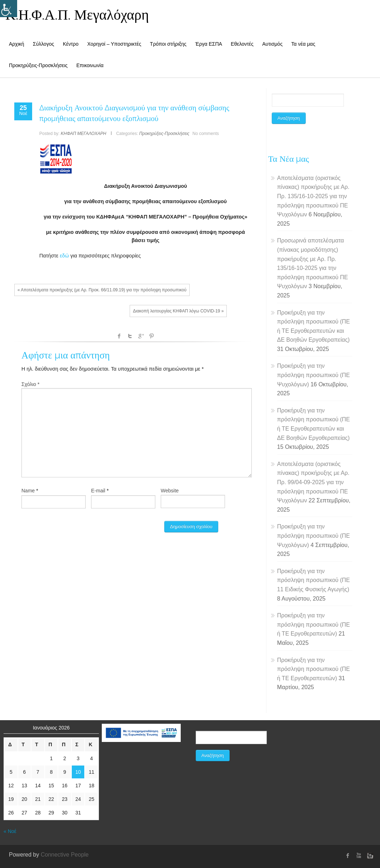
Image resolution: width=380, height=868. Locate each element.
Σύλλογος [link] (43, 44)
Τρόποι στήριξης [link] (168, 44)
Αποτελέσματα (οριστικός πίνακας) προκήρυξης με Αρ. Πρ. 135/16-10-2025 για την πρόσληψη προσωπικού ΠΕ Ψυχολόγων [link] (313, 196)
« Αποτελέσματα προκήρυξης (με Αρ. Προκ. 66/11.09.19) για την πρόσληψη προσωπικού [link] (102, 290)
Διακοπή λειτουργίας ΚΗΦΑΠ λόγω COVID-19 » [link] (178, 311)
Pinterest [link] (151, 336)
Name (28, 491)
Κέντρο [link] (71, 44)
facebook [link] (119, 336)
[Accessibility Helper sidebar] (9, 9)
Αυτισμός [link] (272, 44)
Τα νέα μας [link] (303, 44)
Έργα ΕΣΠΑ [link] (209, 44)
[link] (23, 109)
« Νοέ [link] (10, 831)
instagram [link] (369, 856)
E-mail (98, 491)
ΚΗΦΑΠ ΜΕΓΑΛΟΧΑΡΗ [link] (83, 134)
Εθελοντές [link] (242, 44)
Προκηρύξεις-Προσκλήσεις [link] (38, 65)
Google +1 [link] (141, 336)
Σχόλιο (30, 384)
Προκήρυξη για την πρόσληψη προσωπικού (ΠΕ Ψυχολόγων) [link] (314, 375)
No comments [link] (206, 134)
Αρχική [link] (17, 44)
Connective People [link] (65, 855)
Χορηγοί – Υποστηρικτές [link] (114, 44)
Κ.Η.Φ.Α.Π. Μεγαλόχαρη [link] (77, 14)
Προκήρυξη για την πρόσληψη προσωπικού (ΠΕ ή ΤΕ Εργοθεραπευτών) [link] (314, 624)
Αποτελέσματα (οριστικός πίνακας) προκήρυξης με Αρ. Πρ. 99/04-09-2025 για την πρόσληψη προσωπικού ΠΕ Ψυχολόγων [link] (313, 482)
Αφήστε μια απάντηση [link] (66, 355)
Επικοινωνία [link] (90, 65)
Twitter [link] (130, 336)
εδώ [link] (64, 256)
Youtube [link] (359, 856)
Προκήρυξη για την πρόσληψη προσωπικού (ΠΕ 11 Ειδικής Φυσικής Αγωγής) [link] (314, 580)
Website (170, 491)
